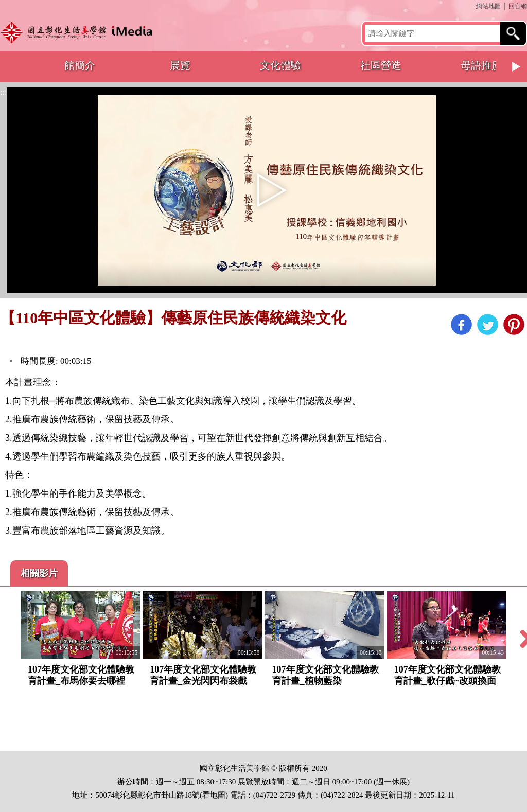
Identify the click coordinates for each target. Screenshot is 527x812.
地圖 (218, 795)
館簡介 (80, 65)
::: (472, 6)
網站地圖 (488, 6)
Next (517, 67)
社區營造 (381, 65)
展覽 (180, 65)
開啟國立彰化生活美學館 (79, 32)
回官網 (518, 6)
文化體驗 (280, 65)
